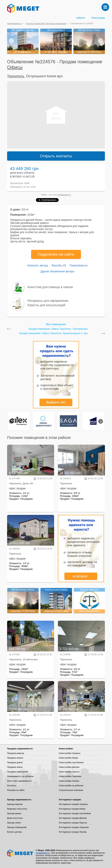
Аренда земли (14, 823)
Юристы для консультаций (46, 305)
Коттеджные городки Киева (72, 809)
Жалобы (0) (59, 265)
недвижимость (64, 195)
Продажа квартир (16, 753)
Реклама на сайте (16, 790)
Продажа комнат (15, 758)
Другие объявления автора (57, 271)
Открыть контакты (56, 156)
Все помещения (56, 324)
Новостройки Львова (69, 781)
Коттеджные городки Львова (73, 832)
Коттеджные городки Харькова (74, 827)
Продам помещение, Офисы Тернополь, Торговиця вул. (58, 329)
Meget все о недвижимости (20, 853)
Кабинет (81, 18)
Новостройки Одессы (69, 772)
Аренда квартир (15, 804)
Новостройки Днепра (69, 767)
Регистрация (98, 18)
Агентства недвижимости (19, 781)
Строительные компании (71, 790)
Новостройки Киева (68, 758)
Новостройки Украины (70, 753)
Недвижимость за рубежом (20, 776)
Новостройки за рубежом (71, 785)
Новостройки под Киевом (71, 762)
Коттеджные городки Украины (73, 804)
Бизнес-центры (14, 832)
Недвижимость (14, 23)
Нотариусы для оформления (48, 301)
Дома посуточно (15, 818)
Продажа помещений (17, 772)
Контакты (12, 785)
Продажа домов (15, 762)
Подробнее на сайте (56, 254)
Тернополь (16, 76)
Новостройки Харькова (70, 776)
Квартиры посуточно (17, 809)
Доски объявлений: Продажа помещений (46, 23)
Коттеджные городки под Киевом (75, 813)
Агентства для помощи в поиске (50, 287)
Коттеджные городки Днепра (73, 818)
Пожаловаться (78, 265)
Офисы (15, 67)
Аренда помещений (17, 827)
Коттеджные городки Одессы (73, 823)
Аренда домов (14, 813)
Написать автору (38, 265)
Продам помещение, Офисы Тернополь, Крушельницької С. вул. (54, 333)
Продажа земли (15, 767)
